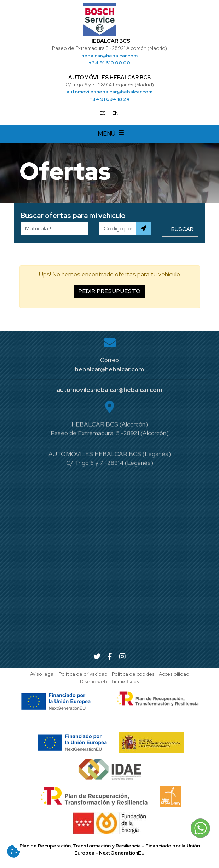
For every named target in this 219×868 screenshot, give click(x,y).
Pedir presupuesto (110, 291)
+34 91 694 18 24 (110, 99)
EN (115, 113)
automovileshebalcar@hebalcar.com (109, 92)
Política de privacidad (83, 674)
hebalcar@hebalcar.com (109, 56)
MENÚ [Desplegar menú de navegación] (112, 134)
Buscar (182, 229)
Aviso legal (42, 674)
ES (103, 113)
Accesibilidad (174, 674)
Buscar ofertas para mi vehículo (73, 215)
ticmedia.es (125, 681)
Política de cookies (133, 674)
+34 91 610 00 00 (109, 63)
